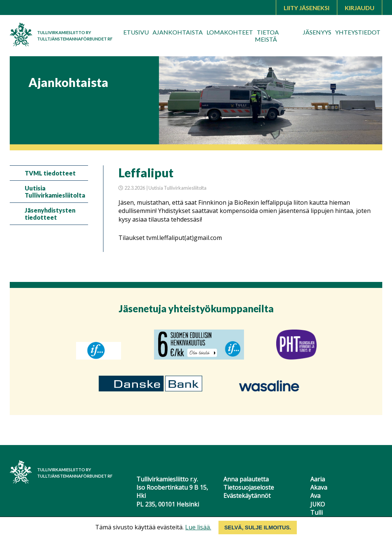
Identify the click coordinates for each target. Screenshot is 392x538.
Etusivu (136, 32)
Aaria (318, 479)
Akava (319, 487)
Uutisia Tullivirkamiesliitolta (55, 192)
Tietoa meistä (267, 36)
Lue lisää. (198, 527)
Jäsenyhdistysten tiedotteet (50, 214)
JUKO (318, 504)
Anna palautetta (246, 479)
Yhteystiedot (358, 32)
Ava (315, 496)
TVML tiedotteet (50, 173)
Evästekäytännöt (247, 496)
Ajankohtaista (178, 32)
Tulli (316, 513)
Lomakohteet (230, 32)
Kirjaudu (360, 8)
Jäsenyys (317, 32)
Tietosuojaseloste (249, 487)
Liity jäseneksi (307, 8)
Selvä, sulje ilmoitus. (257, 528)
